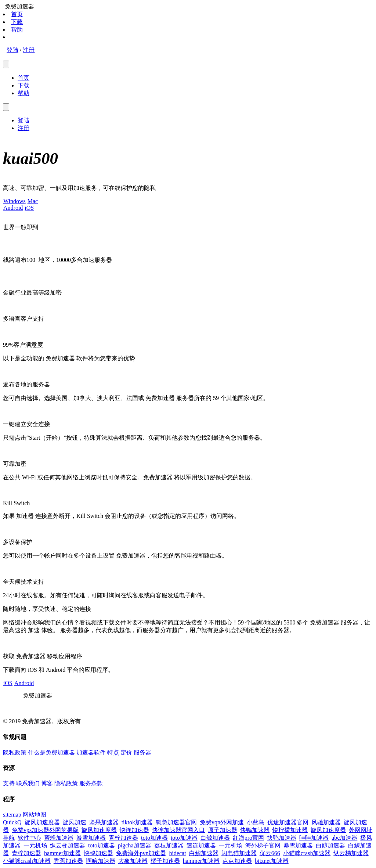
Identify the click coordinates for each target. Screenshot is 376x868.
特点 (113, 752)
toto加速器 (154, 838)
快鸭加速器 (255, 830)
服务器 (142, 752)
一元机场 (35, 845)
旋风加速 (75, 822)
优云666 (270, 853)
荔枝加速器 (169, 845)
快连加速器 (134, 830)
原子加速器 (223, 830)
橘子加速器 (165, 861)
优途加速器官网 (288, 822)
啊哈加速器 (101, 861)
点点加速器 (237, 861)
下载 (17, 22)
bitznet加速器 (272, 861)
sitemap (12, 815)
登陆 (12, 50)
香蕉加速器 (68, 861)
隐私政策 (15, 752)
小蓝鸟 (256, 822)
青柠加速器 (123, 838)
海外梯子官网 (263, 845)
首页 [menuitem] (23, 78)
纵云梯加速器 (68, 845)
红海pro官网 (248, 838)
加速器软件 (91, 752)
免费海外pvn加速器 (141, 853)
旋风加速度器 (42, 822)
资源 (9, 768)
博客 (47, 783)
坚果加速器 (104, 822)
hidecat (177, 853)
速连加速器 (201, 845)
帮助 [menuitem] (23, 93)
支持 (9, 783)
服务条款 (91, 783)
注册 (29, 50)
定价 (126, 752)
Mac (32, 201)
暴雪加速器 (91, 838)
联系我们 (28, 783)
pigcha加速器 (135, 845)
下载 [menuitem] (23, 85)
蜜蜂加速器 (59, 838)
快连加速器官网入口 (178, 830)
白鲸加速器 (215, 838)
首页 (17, 14)
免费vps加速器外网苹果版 (45, 830)
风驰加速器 (326, 822)
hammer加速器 (62, 853)
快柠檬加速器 (290, 830)
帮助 (17, 30)
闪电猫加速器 (239, 853)
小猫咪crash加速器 (307, 853)
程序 (9, 799)
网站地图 (35, 815)
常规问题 (15, 737)
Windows (14, 201)
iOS (29, 208)
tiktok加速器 (137, 822)
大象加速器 (133, 861)
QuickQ (12, 822)
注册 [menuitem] (23, 128)
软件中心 (29, 838)
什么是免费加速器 (51, 752)
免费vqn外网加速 (222, 822)
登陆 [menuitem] (23, 120)
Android (13, 208)
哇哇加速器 (314, 838)
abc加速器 (344, 838)
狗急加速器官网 (176, 822)
